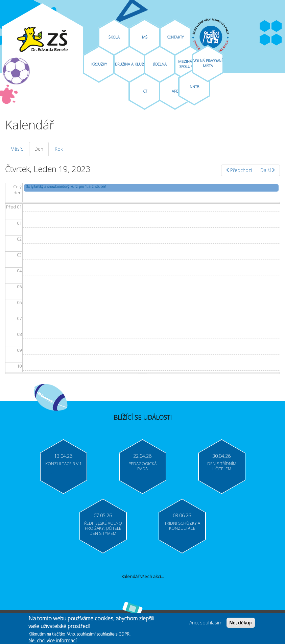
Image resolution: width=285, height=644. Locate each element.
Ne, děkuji (241, 624)
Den (42, 151)
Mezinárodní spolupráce (190, 64)
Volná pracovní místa (208, 63)
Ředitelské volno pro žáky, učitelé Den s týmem (103, 528)
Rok (59, 149)
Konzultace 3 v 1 (64, 464)
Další (268, 170)
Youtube (277, 26)
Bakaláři (265, 40)
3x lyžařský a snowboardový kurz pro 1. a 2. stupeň (66, 187)
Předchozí (239, 170)
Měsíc (17, 149)
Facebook (265, 26)
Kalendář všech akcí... (143, 576)
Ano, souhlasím (206, 624)
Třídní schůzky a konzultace (182, 526)
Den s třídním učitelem (222, 466)
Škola (114, 37)
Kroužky (99, 64)
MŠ (145, 37)
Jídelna (160, 64)
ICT (145, 91)
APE (175, 91)
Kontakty (175, 37)
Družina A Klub (129, 64)
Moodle (277, 40)
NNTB (194, 87)
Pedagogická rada (142, 466)
